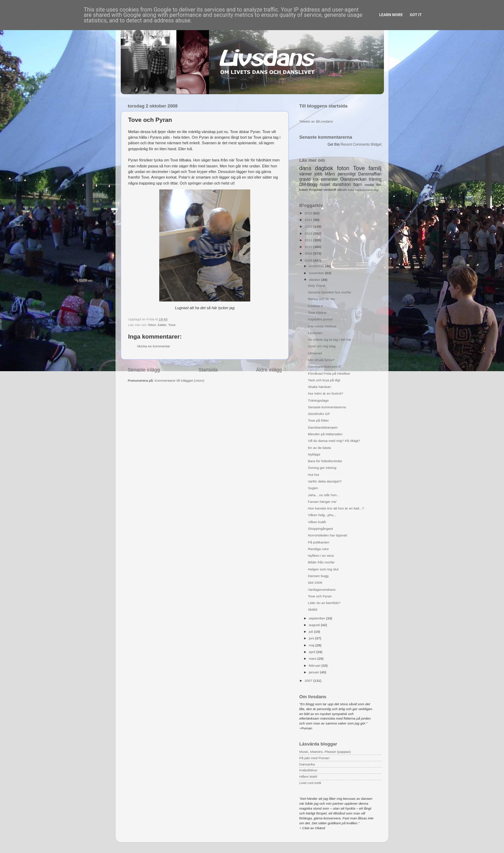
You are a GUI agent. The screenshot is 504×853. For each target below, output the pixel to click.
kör (316, 179)
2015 (309, 213)
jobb (318, 174)
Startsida (208, 370)
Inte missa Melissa (322, 326)
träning (375, 179)
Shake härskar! (320, 387)
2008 (309, 260)
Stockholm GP (319, 414)
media (369, 185)
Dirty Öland (317, 286)
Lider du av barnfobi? (324, 603)
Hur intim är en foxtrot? (325, 393)
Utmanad (315, 353)
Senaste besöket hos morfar (330, 292)
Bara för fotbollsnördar (325, 461)
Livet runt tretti (310, 783)
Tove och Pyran (320, 596)
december (317, 266)
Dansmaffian (370, 174)
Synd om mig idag (322, 346)
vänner (306, 174)
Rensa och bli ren (321, 299)
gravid (305, 179)
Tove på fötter (318, 420)
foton (152, 325)
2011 (309, 240)
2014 (309, 220)
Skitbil (313, 609)
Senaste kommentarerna (327, 407)
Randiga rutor (318, 549)
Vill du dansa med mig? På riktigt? (334, 441)
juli (311, 632)
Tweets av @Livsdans (316, 121)
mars (313, 658)
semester (330, 179)
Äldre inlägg (269, 370)
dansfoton (342, 185)
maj (312, 645)
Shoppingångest (320, 529)
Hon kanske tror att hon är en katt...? (336, 508)
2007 (309, 681)
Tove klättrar (317, 313)
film (379, 185)
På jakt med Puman (314, 758)
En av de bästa (320, 448)
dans (305, 168)
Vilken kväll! (317, 522)
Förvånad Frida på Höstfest (329, 373)
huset (325, 185)
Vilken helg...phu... (322, 515)
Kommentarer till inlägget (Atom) (180, 380)
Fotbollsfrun (308, 770)
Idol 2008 (315, 582)
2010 (309, 247)
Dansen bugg (318, 576)
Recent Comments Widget (361, 144)
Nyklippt (314, 454)
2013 (309, 226)
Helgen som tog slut (323, 569)
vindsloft (330, 190)
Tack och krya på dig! (324, 380)
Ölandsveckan (353, 179)
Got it (416, 15)
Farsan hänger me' (323, 502)
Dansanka (307, 764)
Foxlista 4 (315, 306)
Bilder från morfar (321, 562)
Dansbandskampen (323, 427)
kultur (351, 190)
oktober (315, 280)
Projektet (316, 190)
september (317, 618)
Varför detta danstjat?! (325, 481)
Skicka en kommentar (153, 346)
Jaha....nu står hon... (324, 495)
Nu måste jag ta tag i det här (330, 339)
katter (162, 325)
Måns (330, 174)
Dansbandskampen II (324, 366)
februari (315, 665)
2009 (309, 253)
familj (375, 168)
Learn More (391, 15)
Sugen (313, 488)
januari (314, 672)
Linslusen (315, 333)
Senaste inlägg (144, 370)
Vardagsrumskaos (322, 590)
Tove (172, 325)
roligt (376, 190)
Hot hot (314, 475)
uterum (342, 190)
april (312, 652)
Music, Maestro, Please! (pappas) (325, 752)
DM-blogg (308, 185)
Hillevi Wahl (308, 776)
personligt (347, 174)
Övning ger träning (322, 468)
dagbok (324, 168)
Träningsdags (318, 400)
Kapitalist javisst (320, 319)
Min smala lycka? (321, 360)
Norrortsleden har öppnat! (328, 535)
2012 (309, 233)
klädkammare (363, 190)
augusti (315, 625)
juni (312, 638)
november (317, 273)
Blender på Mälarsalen (325, 434)
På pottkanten (319, 542)
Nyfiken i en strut (321, 556)
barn (358, 185)
